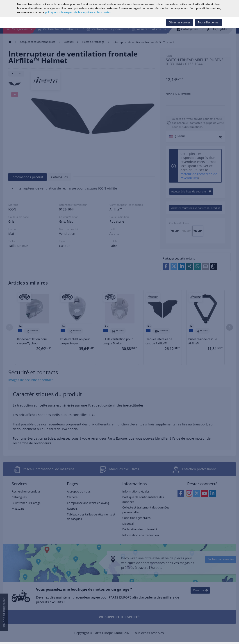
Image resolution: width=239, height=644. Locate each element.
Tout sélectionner (209, 22)
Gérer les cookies (180, 22)
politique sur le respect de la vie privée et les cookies (78, 12)
